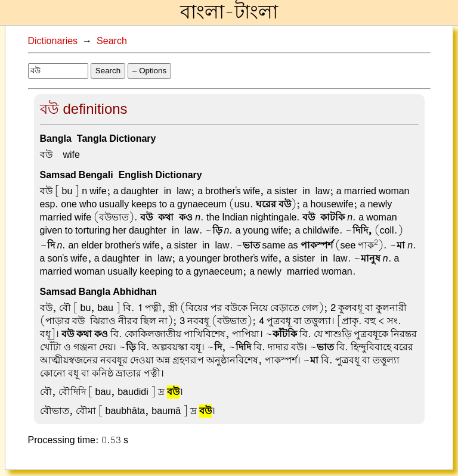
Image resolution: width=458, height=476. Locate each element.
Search (112, 41)
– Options (149, 71)
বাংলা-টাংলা (229, 13)
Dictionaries (53, 41)
